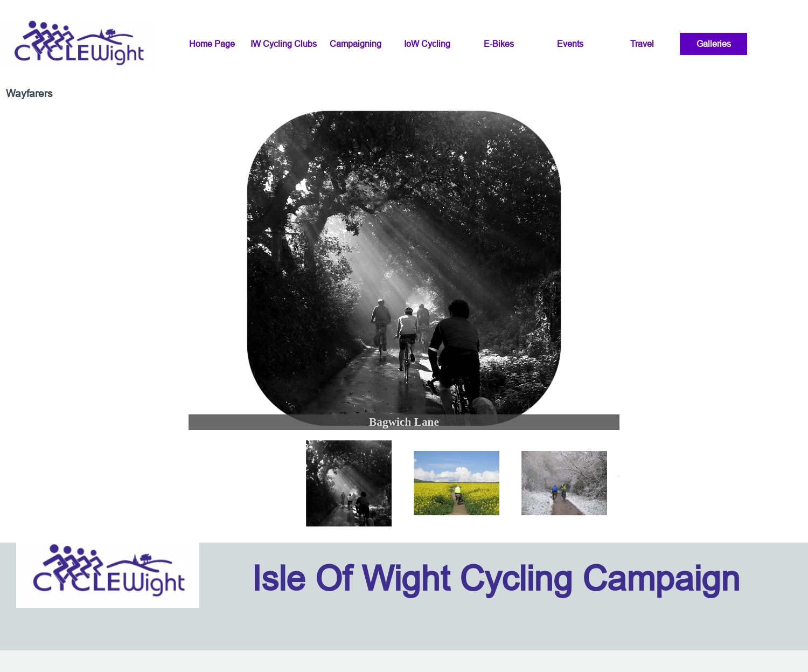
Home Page (212, 44)
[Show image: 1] (349, 483)
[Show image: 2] (457, 483)
